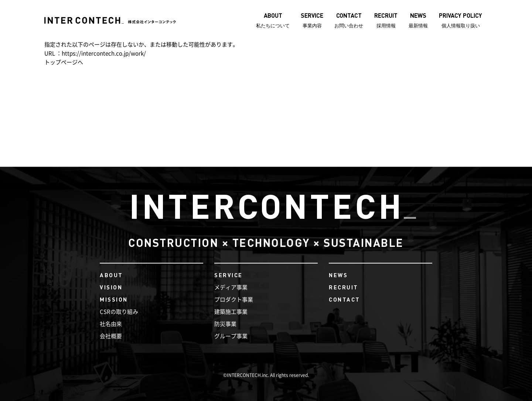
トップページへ (64, 62)
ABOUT (111, 275)
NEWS (338, 275)
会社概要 (111, 336)
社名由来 (111, 324)
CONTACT (345, 299)
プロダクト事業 (234, 300)
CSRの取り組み (119, 312)
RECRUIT (344, 287)
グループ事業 (231, 336)
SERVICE (229, 275)
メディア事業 (231, 287)
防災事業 (225, 324)
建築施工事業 (231, 312)
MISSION (114, 299)
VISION (111, 287)
